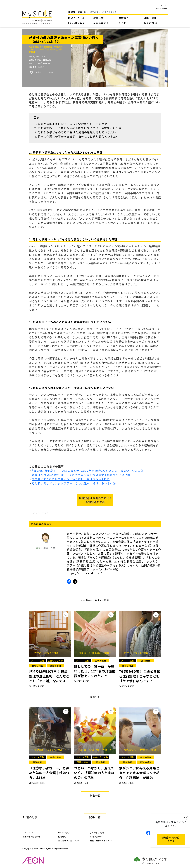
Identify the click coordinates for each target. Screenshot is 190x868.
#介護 (105, 750)
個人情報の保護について (69, 840)
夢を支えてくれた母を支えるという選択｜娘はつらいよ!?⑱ (71, 479)
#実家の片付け (51, 653)
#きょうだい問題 (55, 750)
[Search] (129, 12)
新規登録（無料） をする (171, 839)
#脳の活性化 (131, 750)
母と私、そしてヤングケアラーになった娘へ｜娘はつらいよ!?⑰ (74, 483)
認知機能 (146, 661)
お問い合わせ (96, 837)
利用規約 (62, 837)
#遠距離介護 (47, 47)
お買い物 (151, 23)
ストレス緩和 (37, 661)
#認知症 (55, 49)
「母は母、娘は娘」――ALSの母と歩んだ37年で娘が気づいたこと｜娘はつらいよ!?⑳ (88, 471)
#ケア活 (38, 653)
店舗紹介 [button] (124, 18)
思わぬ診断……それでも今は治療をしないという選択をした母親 (80, 128)
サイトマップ (64, 833)
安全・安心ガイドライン (101, 840)
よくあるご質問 (97, 833)
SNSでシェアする (40, 513)
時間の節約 (82, 762)
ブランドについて (30, 833)
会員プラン (171, 826)
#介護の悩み (96, 653)
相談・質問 (150, 18)
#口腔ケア (157, 750)
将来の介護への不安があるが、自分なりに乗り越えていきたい (78, 136)
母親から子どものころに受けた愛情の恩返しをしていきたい (77, 132)
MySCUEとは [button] (76, 18)
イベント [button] (124, 23)
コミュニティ (101, 23)
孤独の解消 (56, 666)
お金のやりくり (55, 661)
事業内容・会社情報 (31, 837)
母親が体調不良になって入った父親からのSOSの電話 (73, 124)
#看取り (108, 653)
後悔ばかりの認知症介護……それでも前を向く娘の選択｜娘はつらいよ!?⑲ (81, 475)
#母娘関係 (35, 47)
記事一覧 (98, 18)
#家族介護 (44, 49)
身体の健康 (101, 661)
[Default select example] (84, 12)
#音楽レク (144, 750)
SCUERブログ (77, 23)
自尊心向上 (37, 666)
